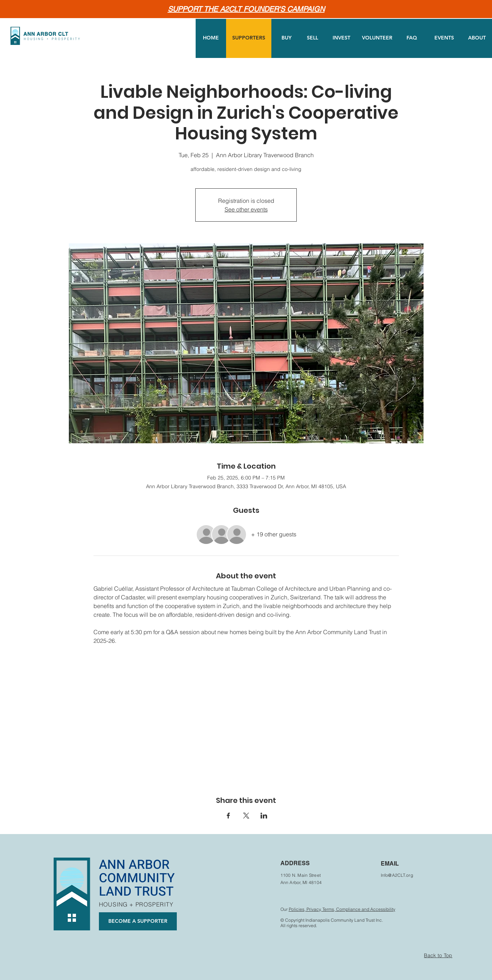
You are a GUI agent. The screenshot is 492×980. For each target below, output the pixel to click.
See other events (246, 209)
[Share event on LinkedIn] (264, 816)
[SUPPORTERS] (249, 38)
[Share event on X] (246, 816)
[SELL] (312, 38)
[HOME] (211, 38)
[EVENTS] (444, 38)
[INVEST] (341, 38)
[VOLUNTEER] (377, 38)
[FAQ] (412, 38)
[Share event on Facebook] (228, 816)
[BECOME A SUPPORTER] (138, 921)
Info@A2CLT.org (397, 875)
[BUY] (287, 38)
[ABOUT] (477, 38)
